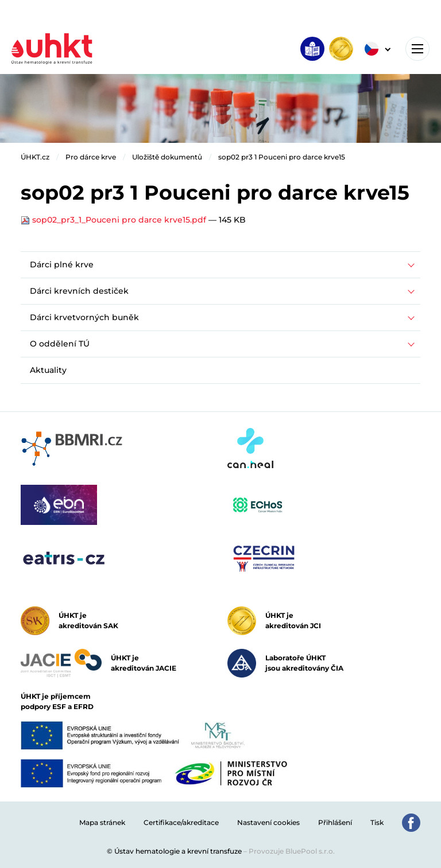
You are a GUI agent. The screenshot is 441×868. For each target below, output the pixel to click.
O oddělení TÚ (60, 344)
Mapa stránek (102, 822)
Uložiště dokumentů (167, 157)
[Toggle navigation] (417, 49)
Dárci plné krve (62, 264)
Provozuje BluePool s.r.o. (292, 851)
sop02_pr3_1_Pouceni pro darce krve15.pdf (115, 220)
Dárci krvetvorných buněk (84, 317)
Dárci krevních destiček (79, 291)
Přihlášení (335, 822)
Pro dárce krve (91, 157)
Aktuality (48, 370)
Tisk (377, 822)
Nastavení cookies (268, 822)
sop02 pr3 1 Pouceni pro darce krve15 (282, 157)
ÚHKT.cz (35, 157)
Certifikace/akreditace (181, 822)
